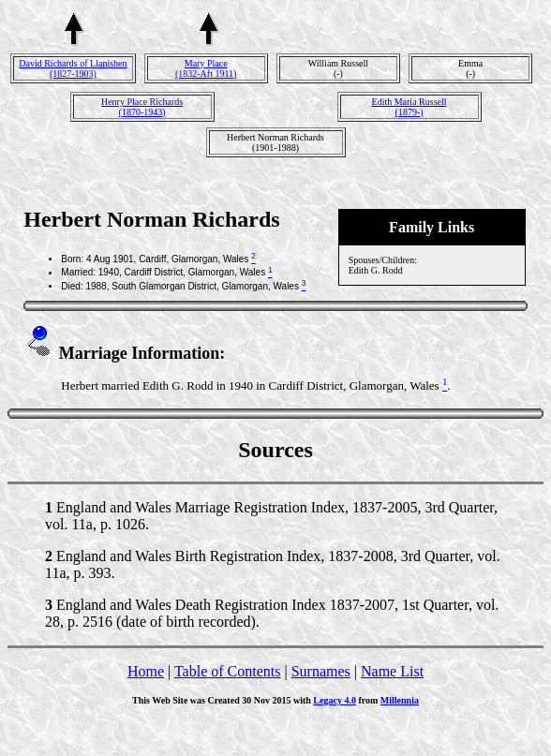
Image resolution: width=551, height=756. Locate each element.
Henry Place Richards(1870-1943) (142, 107)
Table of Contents (228, 671)
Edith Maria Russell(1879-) (410, 107)
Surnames (321, 671)
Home (146, 671)
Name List (392, 671)
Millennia (400, 700)
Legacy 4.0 (335, 700)
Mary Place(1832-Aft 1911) (206, 68)
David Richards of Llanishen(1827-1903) (73, 68)
